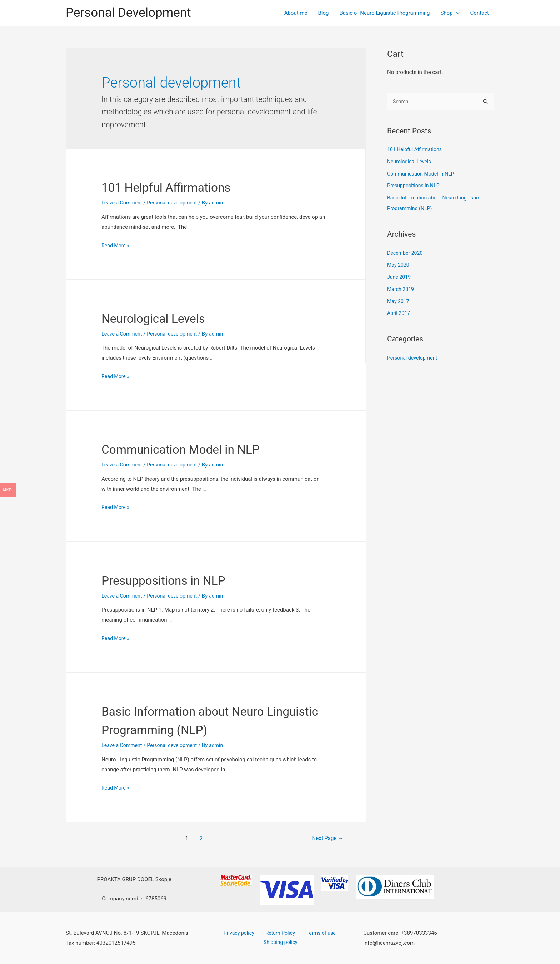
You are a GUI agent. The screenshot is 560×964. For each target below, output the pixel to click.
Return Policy (279, 933)
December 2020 (406, 254)
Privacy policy (242, 933)
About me (296, 13)
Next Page (323, 838)
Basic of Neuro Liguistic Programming (384, 13)
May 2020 (399, 266)
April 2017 (399, 314)
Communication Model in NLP (196, 449)
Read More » (116, 246)
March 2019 (401, 290)
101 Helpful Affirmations (179, 187)
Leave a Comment (123, 203)
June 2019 (400, 278)
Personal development (176, 203)
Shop (446, 13)
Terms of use (316, 933)
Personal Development (128, 13)
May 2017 (399, 302)
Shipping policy (281, 943)
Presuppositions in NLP (176, 580)
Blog (323, 13)
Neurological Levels (164, 318)
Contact (480, 13)
